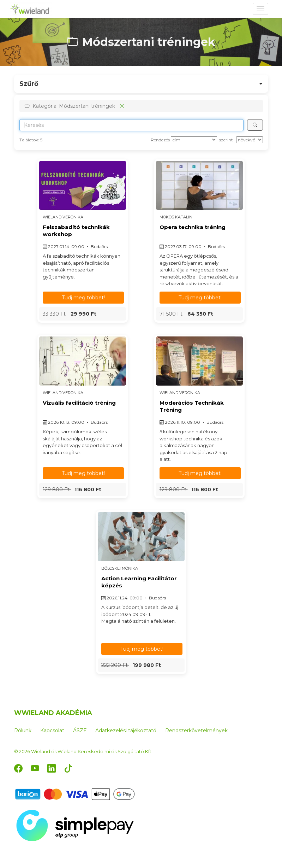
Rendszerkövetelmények (196, 731)
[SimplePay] (75, 825)
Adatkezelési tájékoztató (126, 731)
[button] (83, 314)
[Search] (131, 125)
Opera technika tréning (193, 227)
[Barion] (75, 794)
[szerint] (250, 140)
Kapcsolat (52, 731)
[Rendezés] (194, 140)
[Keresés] (255, 125)
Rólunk (23, 731)
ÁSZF (80, 731)
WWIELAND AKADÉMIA (53, 713)
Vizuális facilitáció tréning (79, 403)
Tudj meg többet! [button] (83, 298)
